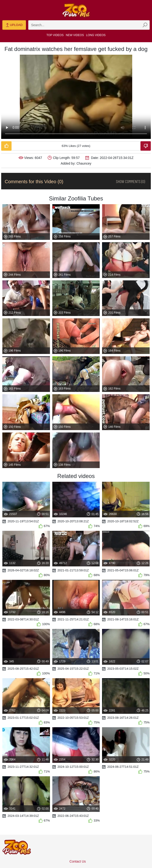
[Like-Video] (6, 146)
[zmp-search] (89, 25)
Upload (14, 25)
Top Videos (55, 35)
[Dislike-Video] (146, 146)
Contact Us (78, 861)
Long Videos (96, 35)
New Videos (75, 35)
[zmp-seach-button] (145, 25)
